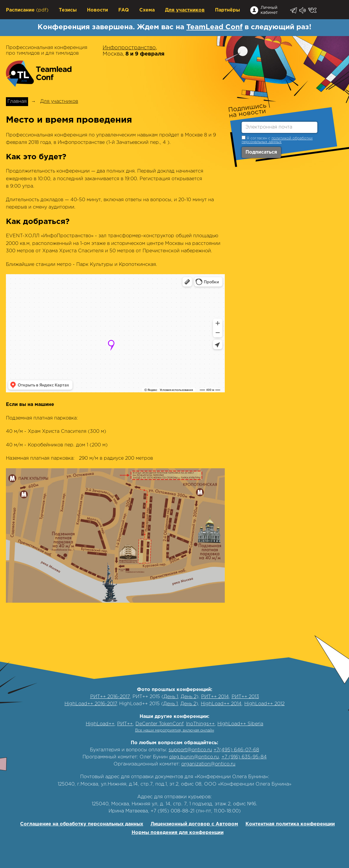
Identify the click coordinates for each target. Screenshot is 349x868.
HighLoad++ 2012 (264, 704)
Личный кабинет (269, 10)
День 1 (171, 697)
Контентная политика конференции (290, 824)
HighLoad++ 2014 (221, 704)
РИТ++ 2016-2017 (110, 697)
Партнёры (227, 10)
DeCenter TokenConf (159, 724)
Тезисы (68, 10)
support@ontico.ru (190, 750)
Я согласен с (277, 140)
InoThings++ (200, 724)
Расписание (20, 10)
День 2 (189, 697)
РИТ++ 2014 (215, 697)
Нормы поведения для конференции (178, 833)
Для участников (185, 10)
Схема (147, 10)
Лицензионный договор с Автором (194, 824)
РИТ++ (125, 724)
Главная (17, 101)
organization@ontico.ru (208, 764)
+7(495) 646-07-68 (236, 750)
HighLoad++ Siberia (240, 724)
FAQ (124, 10)
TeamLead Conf (214, 27)
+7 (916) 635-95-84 (244, 757)
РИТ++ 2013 (245, 697)
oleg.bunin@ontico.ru (194, 757)
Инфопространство (129, 48)
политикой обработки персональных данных (277, 140)
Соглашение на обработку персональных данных (82, 824)
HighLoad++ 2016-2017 (91, 704)
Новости (97, 10)
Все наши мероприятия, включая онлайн (175, 730)
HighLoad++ (100, 724)
